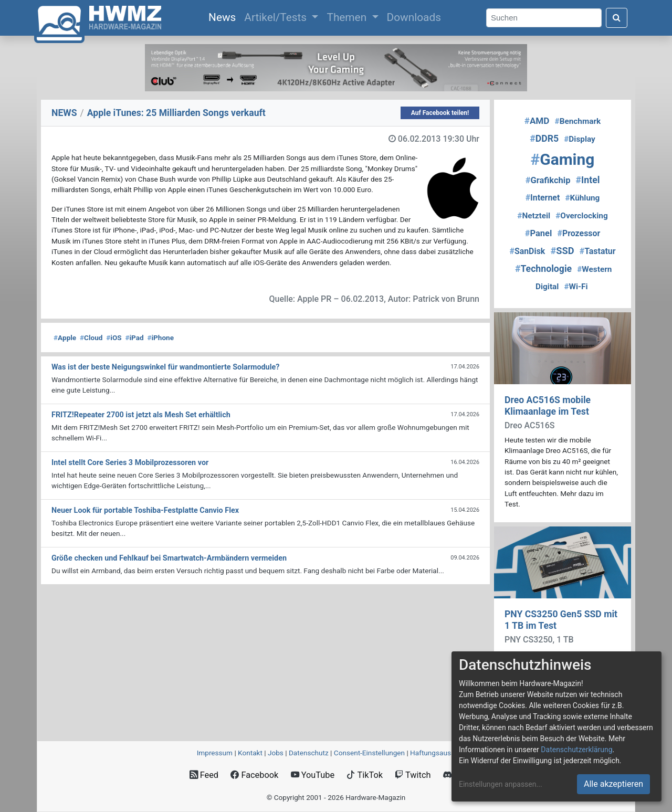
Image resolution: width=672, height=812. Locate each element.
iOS (114, 338)
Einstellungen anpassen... (501, 784)
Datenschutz (309, 753)
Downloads (414, 17)
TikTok (365, 775)
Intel (588, 180)
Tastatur (598, 251)
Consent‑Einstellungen (369, 753)
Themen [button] (348, 17)
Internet (543, 198)
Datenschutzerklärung (576, 750)
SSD (562, 251)
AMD (537, 121)
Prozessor (579, 233)
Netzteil (534, 216)
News (224, 16)
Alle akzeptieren (613, 784)
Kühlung (582, 198)
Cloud (91, 338)
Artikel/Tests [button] (277, 17)
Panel (539, 233)
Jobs (276, 753)
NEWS (64, 113)
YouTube (313, 775)
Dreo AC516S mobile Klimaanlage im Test (548, 405)
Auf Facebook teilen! (440, 113)
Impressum (215, 753)
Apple (65, 338)
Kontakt (250, 753)
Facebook (254, 775)
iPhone (160, 338)
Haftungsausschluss (443, 753)
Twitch (413, 775)
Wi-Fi (576, 287)
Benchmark (578, 121)
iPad (134, 338)
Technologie (543, 269)
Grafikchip (548, 180)
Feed (204, 775)
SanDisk (527, 251)
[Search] (544, 18)
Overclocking (581, 216)
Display (580, 139)
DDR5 (544, 139)
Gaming (563, 159)
